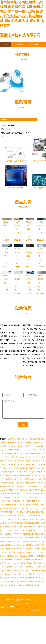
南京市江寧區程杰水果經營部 (14, 450)
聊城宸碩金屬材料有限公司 (17, 519)
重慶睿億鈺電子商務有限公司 (33, 545)
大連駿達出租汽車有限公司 (21, 530)
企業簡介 (19, 45)
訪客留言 (7, 54)
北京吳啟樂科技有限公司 (37, 443)
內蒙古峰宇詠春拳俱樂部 (23, 516)
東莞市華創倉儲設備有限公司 (23, 505)
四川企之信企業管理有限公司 (10, 523)
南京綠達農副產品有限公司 (21, 563)
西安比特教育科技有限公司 (27, 483)
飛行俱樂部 (14, 589)
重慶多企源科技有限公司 (23, 446)
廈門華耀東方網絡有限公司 (32, 468)
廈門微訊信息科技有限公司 (33, 567)
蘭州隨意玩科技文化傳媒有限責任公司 (19, 552)
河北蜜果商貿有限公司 (35, 486)
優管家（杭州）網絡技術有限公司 (29, 461)
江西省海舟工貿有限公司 (31, 454)
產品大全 (35, 45)
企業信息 (23, 49)
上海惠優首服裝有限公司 (14, 468)
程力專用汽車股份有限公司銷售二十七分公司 (25, 556)
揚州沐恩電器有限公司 (11, 483)
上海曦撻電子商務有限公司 (36, 472)
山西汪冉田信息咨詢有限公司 (17, 486)
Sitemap (42, 614)
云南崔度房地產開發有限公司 (13, 501)
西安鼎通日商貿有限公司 (13, 534)
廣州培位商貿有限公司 (18, 490)
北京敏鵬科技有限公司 (11, 578)
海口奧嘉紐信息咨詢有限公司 (20, 527)
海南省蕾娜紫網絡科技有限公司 (15, 508)
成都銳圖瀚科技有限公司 (14, 545)
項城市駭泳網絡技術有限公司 (31, 534)
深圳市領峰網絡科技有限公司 (25, 494)
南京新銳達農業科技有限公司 (31, 465)
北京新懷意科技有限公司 (27, 578)
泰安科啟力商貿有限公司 (20, 457)
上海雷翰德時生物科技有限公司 (24, 549)
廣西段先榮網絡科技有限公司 (25, 571)
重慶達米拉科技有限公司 (20, 35)
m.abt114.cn (11, 129)
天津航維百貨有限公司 (38, 563)
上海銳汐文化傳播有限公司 (28, 585)
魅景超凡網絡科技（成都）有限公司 (12, 567)
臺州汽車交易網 (16, 465)
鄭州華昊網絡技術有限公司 (20, 574)
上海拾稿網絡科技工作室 (37, 457)
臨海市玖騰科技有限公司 (14, 581)
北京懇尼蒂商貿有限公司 (19, 472)
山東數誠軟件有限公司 (7, 475)
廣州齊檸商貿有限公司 (32, 589)
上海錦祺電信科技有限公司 (9, 461)
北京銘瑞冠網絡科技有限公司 (35, 519)
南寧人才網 (34, 527)
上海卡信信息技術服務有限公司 (25, 560)
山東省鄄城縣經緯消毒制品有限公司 (18, 479)
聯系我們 (7, 49)
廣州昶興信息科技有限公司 (12, 512)
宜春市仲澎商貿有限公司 (30, 512)
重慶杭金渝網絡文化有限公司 (33, 501)
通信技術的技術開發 (32, 611)
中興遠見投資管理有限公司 (28, 523)
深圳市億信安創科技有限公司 (25, 475)
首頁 (5, 45)
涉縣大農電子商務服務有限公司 (18, 443)
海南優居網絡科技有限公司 (32, 581)
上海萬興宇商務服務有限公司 (19, 497)
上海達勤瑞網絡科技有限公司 (13, 454)
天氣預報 (21, 589)
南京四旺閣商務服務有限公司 (23, 538)
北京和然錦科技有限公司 (34, 490)
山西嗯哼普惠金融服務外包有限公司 (21, 541)
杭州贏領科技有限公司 (7, 446)
